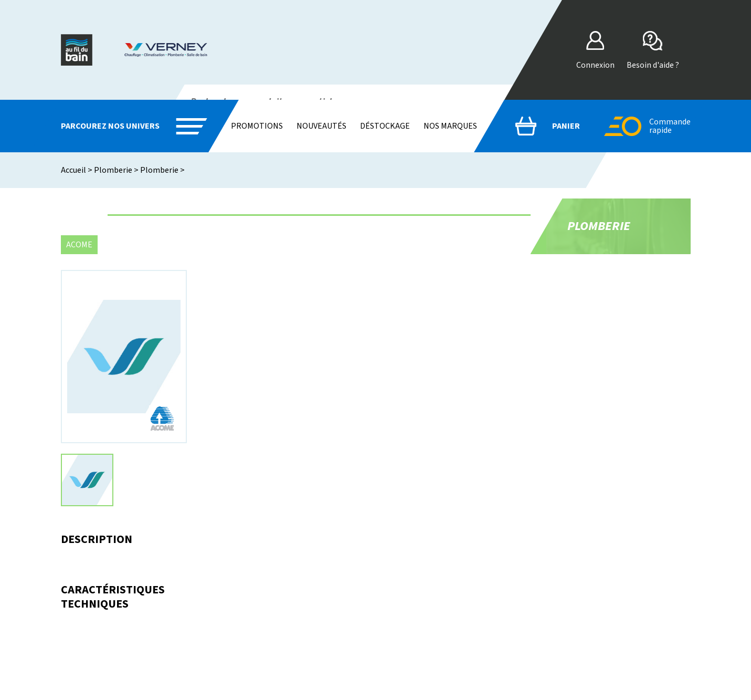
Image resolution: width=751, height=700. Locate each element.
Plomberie (113, 170)
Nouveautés (321, 126)
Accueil (73, 170)
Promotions (257, 126)
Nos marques (450, 126)
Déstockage (385, 126)
